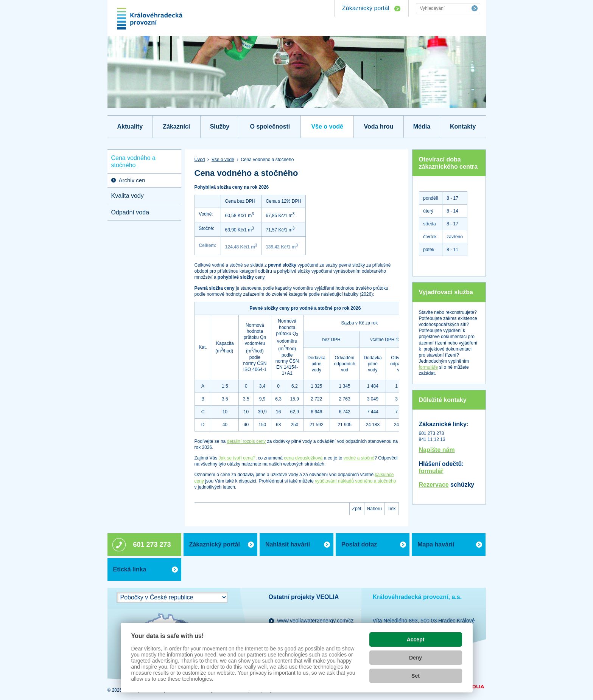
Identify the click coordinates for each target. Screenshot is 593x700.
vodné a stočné (359, 458)
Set (416, 676)
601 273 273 (152, 545)
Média (422, 126)
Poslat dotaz (359, 544)
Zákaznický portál (366, 8)
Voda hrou (378, 126)
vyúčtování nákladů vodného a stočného (355, 481)
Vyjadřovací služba (446, 292)
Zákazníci (176, 126)
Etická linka (130, 569)
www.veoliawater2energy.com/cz (316, 621)
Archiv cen (132, 180)
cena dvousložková (303, 458)
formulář (431, 471)
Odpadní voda (130, 212)
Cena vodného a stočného (133, 161)
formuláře (429, 367)
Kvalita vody (128, 196)
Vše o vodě (327, 126)
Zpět (357, 509)
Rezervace (434, 485)
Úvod (200, 160)
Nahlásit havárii (288, 544)
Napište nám (437, 450)
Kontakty (463, 126)
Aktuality (130, 126)
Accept (416, 639)
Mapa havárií (436, 544)
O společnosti (270, 126)
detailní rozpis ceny (247, 441)
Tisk (392, 509)
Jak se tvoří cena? (237, 458)
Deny (416, 658)
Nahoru (374, 509)
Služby (220, 126)
